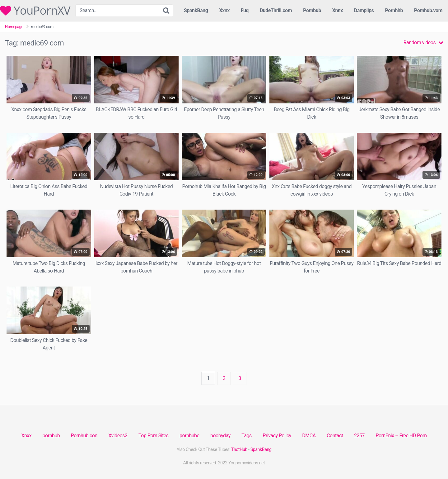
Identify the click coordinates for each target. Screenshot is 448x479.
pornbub (51, 436)
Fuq (245, 10)
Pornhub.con (84, 436)
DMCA (309, 436)
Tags (247, 436)
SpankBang (196, 10)
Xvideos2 (118, 436)
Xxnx (224, 10)
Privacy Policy (277, 436)
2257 (359, 436)
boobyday (220, 436)
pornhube (189, 436)
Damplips (364, 10)
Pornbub (312, 10)
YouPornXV (35, 11)
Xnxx (26, 436)
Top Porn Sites (154, 436)
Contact (335, 436)
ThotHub (239, 450)
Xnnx (338, 10)
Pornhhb (394, 10)
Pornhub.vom (428, 10)
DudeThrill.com (276, 10)
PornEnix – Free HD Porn (401, 436)
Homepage (14, 27)
